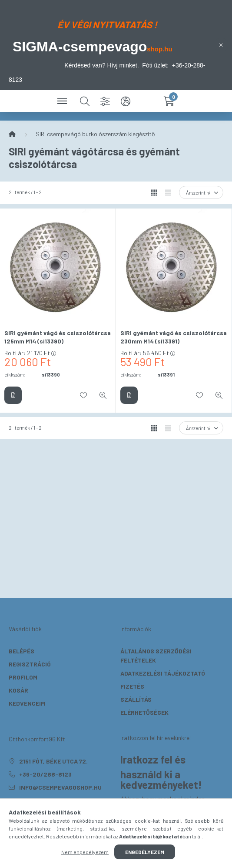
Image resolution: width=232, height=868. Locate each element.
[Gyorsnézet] (103, 395)
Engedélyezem (145, 852)
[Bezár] (221, 45)
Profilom (23, 677)
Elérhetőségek (144, 712)
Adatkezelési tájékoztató (163, 673)
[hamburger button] (63, 101)
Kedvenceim (27, 703)
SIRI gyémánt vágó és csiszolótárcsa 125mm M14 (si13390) (58, 337)
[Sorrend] (201, 192)
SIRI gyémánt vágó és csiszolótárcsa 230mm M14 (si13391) (174, 337)
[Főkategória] (12, 134)
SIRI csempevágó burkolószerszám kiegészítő (95, 134)
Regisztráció (30, 664)
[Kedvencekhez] (83, 395)
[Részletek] (13, 395)
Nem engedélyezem (85, 852)
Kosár (18, 690)
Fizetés (132, 686)
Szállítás (136, 699)
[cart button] (169, 101)
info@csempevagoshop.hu (60, 787)
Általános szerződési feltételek (156, 656)
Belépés (22, 651)
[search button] (85, 101)
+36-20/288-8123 (45, 774)
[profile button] (147, 101)
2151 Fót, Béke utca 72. (53, 761)
